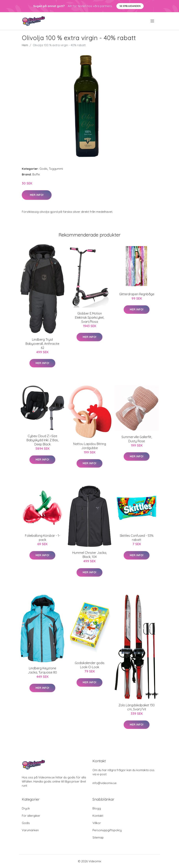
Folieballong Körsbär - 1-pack (42, 538)
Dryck (26, 808)
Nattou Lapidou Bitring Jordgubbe (90, 446)
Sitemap (98, 837)
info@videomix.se (105, 783)
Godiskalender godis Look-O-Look (90, 665)
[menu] (153, 21)
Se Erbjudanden (130, 6)
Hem (25, 45)
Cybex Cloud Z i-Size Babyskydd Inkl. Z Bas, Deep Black (42, 440)
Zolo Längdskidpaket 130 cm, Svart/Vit (137, 707)
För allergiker (31, 816)
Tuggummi (56, 169)
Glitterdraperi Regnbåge (137, 294)
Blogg (97, 808)
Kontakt (98, 816)
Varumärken (30, 830)
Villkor (97, 823)
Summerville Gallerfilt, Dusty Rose (137, 439)
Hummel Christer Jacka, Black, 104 (89, 555)
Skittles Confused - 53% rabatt (137, 538)
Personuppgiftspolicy (107, 830)
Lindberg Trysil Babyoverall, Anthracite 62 (42, 344)
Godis (43, 169)
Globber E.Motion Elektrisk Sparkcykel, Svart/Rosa (89, 317)
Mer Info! (37, 195)
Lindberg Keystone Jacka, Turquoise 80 (42, 670)
